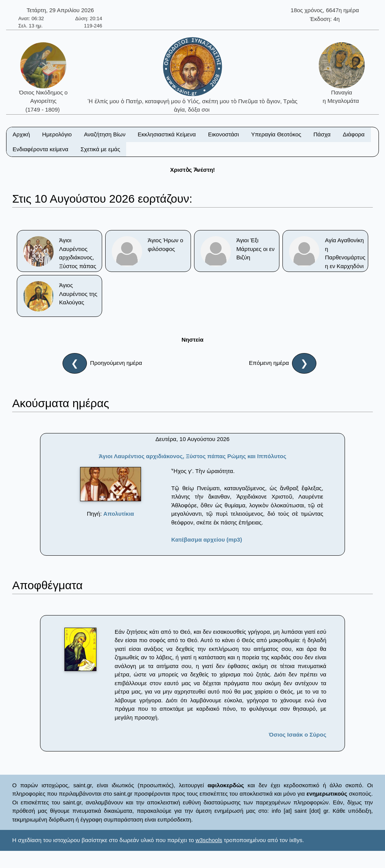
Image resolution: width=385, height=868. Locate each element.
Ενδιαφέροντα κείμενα (40, 149)
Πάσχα (322, 134)
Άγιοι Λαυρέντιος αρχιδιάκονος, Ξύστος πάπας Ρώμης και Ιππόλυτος (192, 456)
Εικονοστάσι (224, 134)
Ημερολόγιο (57, 134)
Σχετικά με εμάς (100, 149)
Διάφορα (354, 134)
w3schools (209, 840)
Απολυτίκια (119, 514)
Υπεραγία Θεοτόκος (276, 134)
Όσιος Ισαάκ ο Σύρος (298, 735)
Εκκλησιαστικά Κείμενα (167, 134)
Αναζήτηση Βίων (105, 134)
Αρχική (21, 134)
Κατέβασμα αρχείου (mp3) (207, 540)
